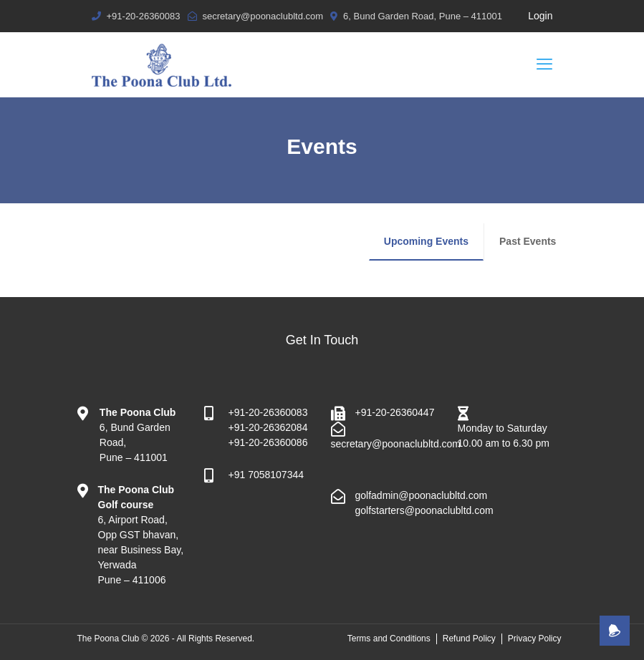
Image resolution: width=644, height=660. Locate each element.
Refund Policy (469, 639)
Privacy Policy (535, 639)
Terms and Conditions (389, 639)
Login (540, 16)
